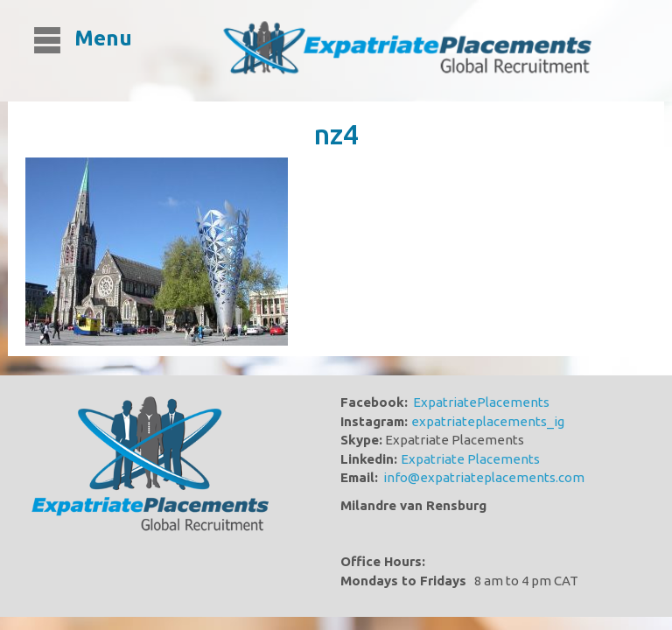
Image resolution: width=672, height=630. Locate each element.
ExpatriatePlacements (481, 402)
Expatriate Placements (470, 459)
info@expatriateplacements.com (484, 477)
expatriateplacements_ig (488, 421)
